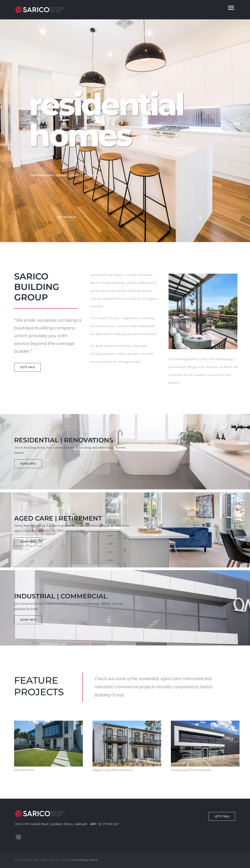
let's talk (66, 217)
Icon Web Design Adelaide (85, 860)
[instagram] (18, 837)
